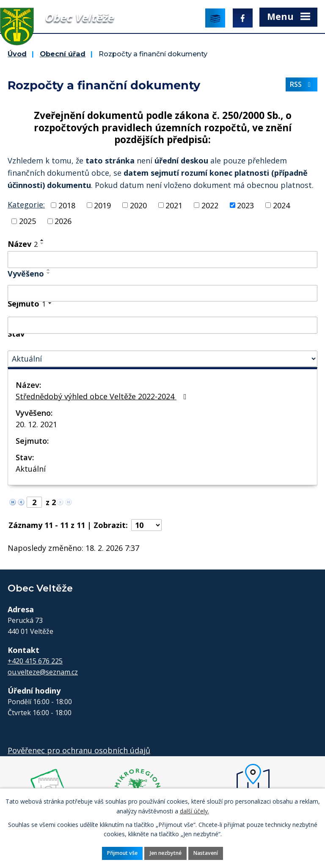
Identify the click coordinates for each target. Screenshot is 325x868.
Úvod (17, 54)
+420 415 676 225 (35, 661)
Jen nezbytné (166, 853)
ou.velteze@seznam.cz (43, 672)
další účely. (194, 811)
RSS (302, 84)
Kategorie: (26, 205)
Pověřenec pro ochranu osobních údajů (79, 750)
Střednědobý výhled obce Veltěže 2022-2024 (103, 396)
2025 (28, 221)
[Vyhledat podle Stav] (162, 359)
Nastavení (206, 853)
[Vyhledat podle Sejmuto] (162, 325)
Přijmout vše (122, 853)
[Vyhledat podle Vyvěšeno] (162, 293)
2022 (210, 205)
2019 (102, 205)
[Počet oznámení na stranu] (146, 525)
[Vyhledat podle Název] (162, 260)
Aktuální (31, 469)
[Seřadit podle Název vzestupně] (42, 240)
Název (23, 244)
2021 (174, 205)
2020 (138, 205)
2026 (63, 221)
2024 (281, 205)
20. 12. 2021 (36, 424)
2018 (67, 205)
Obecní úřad (63, 54)
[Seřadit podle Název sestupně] (42, 243)
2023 (245, 205)
